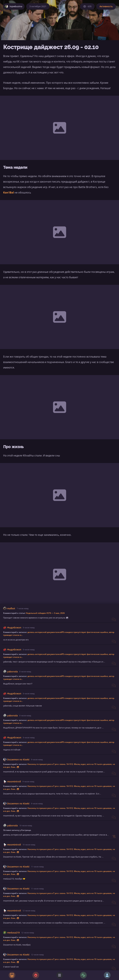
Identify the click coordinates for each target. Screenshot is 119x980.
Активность (106, 6)
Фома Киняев (15, 949)
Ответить (107, 961)
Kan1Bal (9, 192)
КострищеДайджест (32, 891)
